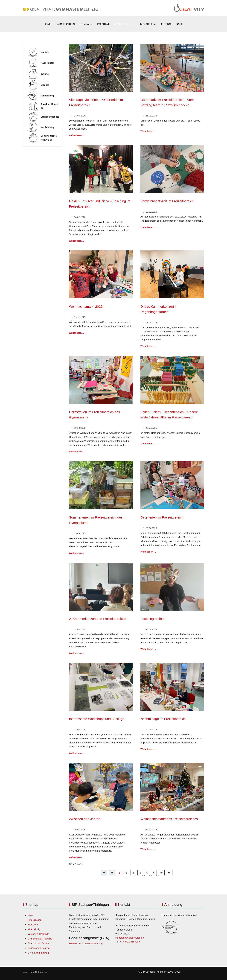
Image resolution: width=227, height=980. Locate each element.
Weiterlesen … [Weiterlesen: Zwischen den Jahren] (77, 857)
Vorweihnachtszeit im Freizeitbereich (167, 201)
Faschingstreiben (153, 619)
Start (30, 915)
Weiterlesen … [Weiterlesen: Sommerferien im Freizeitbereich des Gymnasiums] (77, 553)
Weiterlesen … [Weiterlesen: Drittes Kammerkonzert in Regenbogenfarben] (148, 346)
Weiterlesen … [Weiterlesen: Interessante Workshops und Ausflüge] (77, 753)
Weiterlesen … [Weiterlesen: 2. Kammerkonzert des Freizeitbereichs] (77, 653)
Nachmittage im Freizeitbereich (163, 719)
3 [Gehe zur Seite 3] (133, 873)
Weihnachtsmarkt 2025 (86, 306)
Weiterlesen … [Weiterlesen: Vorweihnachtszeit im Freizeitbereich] (148, 227)
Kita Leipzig (34, 929)
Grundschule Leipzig (39, 948)
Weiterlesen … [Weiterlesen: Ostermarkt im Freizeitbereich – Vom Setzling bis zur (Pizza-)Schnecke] (148, 131)
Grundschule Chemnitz (40, 939)
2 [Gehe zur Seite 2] (126, 873)
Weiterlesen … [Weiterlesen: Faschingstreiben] (148, 649)
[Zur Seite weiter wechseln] (161, 873)
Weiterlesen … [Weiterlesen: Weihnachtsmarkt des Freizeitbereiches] (148, 849)
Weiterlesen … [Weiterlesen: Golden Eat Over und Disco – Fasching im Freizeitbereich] (77, 241)
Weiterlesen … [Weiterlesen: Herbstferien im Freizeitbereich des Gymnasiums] (77, 452)
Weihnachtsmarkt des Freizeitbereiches (169, 819)
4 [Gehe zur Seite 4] (140, 873)
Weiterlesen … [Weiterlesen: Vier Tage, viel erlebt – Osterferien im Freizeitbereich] (77, 135)
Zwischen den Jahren (85, 819)
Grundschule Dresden (39, 943)
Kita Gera (33, 925)
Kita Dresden (35, 920)
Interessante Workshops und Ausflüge (97, 719)
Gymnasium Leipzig (38, 953)
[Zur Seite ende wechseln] (169, 873)
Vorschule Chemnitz (38, 934)
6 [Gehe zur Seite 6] (154, 873)
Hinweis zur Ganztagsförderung (86, 944)
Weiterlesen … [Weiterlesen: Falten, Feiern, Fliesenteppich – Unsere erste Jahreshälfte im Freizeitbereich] (148, 444)
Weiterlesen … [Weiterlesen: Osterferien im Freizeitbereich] (148, 552)
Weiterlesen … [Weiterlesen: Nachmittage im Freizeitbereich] (148, 749)
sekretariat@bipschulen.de (130, 938)
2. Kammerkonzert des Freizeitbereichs (98, 619)
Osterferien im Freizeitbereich (162, 517)
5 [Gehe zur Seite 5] (147, 873)
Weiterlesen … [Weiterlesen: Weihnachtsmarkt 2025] (77, 333)
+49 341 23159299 (130, 942)
